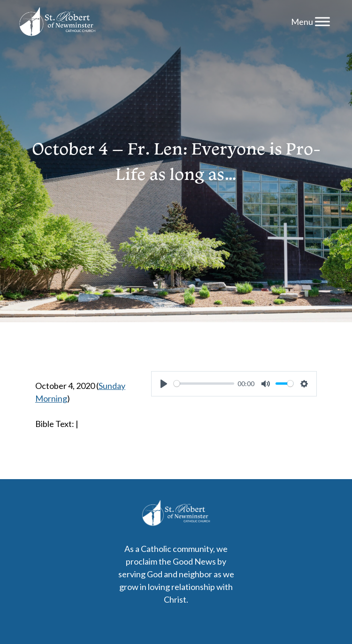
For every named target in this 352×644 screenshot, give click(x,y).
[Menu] (322, 21)
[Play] (164, 384)
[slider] (204, 384)
